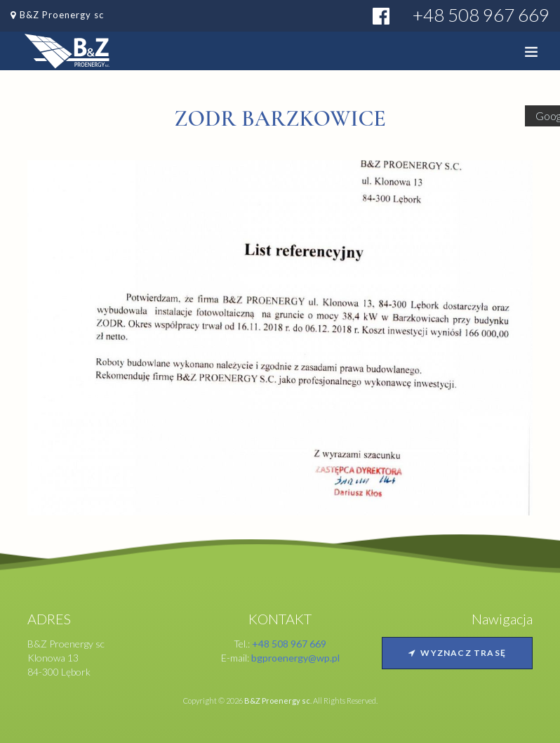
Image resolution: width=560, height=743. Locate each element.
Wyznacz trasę (457, 653)
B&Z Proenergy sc (62, 15)
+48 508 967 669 (481, 15)
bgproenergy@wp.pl (295, 658)
